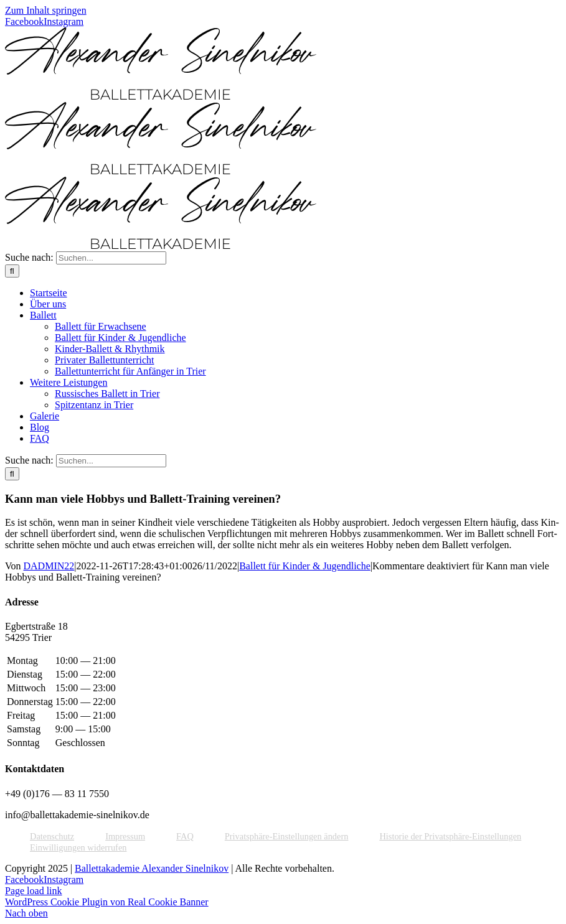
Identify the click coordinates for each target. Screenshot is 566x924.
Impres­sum (125, 836)
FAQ (185, 836)
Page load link (34, 891)
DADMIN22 (49, 566)
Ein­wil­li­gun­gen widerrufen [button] (78, 847)
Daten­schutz (52, 836)
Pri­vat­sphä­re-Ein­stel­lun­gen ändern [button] (287, 836)
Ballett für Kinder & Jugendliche (305, 566)
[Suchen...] (111, 258)
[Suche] (12, 271)
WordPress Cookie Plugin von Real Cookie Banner (107, 902)
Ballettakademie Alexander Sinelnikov (152, 868)
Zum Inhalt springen (46, 10)
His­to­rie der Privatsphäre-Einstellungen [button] (450, 836)
